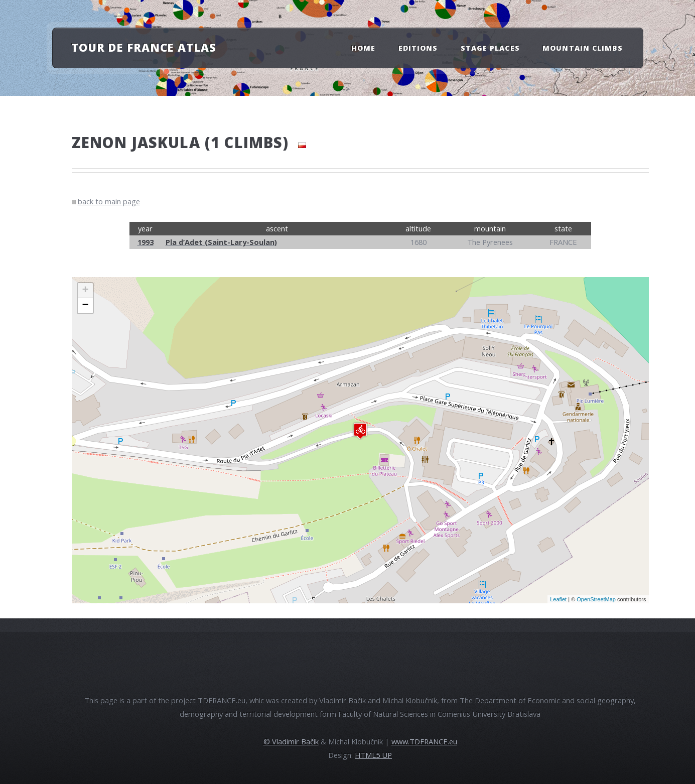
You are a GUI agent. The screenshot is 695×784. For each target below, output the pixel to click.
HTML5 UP (373, 755)
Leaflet (558, 599)
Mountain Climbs (583, 48)
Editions (418, 48)
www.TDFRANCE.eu (424, 741)
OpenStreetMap (596, 599)
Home (363, 48)
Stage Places (490, 48)
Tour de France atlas (144, 47)
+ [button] (85, 291)
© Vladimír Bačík (291, 741)
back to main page (109, 201)
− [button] (85, 306)
